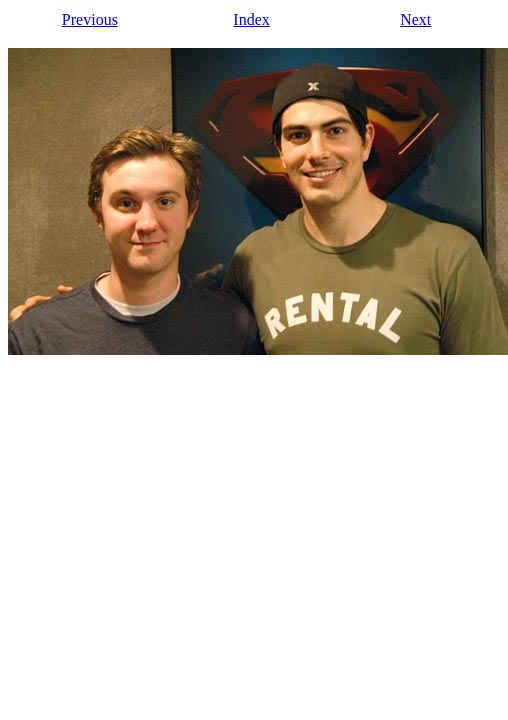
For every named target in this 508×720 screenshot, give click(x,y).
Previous (90, 19)
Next (415, 19)
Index (251, 19)
